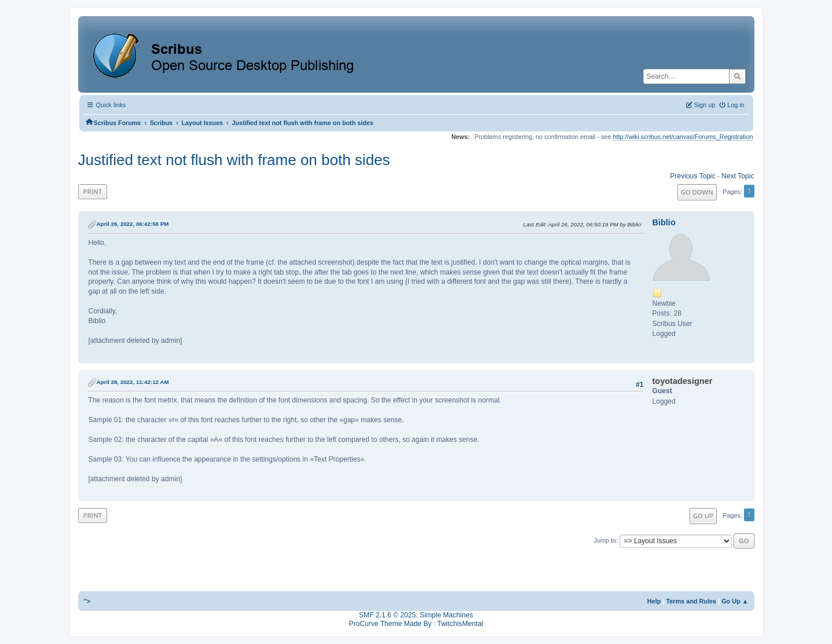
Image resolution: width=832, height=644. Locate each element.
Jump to (605, 540)
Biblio (664, 222)
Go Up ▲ (735, 601)
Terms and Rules (691, 601)
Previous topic (692, 176)
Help (654, 601)
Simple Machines (446, 615)
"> (87, 601)
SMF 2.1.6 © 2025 (387, 615)
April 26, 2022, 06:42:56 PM (133, 224)
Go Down (697, 192)
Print (93, 191)
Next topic (738, 176)
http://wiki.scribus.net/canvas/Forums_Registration (683, 137)
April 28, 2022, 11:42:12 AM (133, 382)
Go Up (703, 516)
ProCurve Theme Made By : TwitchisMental (416, 624)
